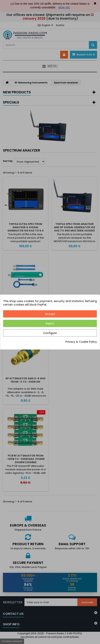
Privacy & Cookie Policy (81, 342)
